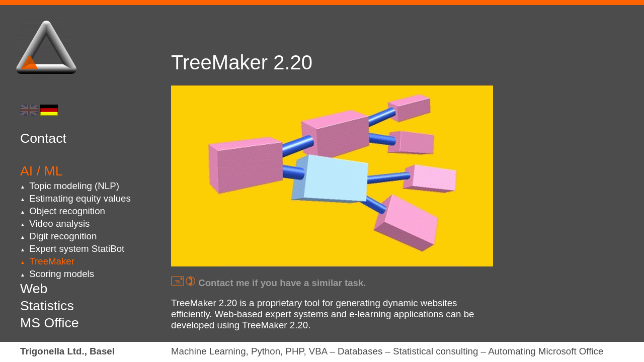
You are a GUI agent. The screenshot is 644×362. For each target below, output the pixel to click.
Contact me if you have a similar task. (269, 283)
